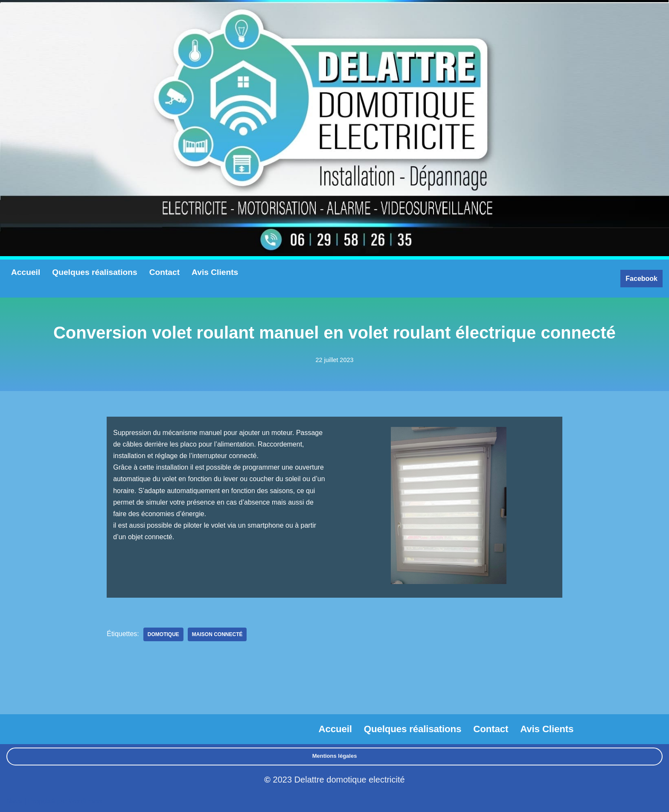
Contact (164, 272)
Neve (14, 801)
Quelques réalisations (95, 272)
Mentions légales (335, 756)
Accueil (26, 272)
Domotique (163, 634)
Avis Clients (215, 272)
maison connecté (217, 634)
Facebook (641, 279)
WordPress (86, 801)
